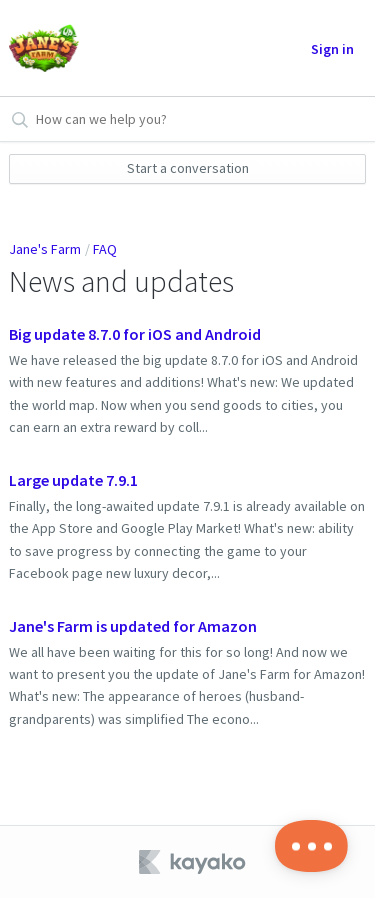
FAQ (105, 249)
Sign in (332, 49)
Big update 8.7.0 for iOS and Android (135, 334)
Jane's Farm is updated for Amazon (133, 626)
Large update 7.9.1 (73, 480)
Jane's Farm (45, 249)
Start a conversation (188, 168)
